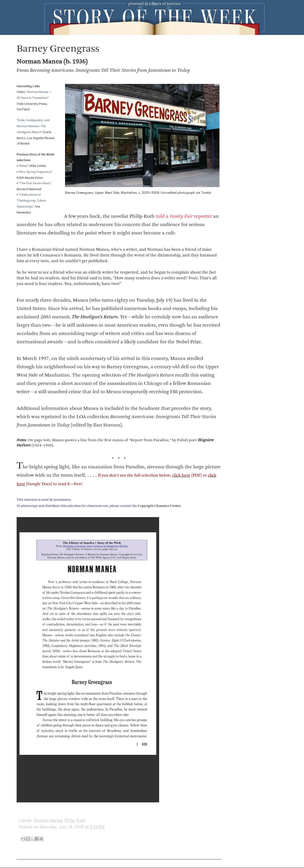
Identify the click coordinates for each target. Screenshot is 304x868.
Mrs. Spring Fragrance (35, 171)
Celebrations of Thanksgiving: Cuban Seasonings (31, 200)
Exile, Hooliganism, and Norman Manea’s (33, 126)
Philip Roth (75, 820)
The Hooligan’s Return (95, 317)
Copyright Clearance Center (159, 506)
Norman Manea (48, 820)
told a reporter (184, 216)
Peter (23, 165)
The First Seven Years (35, 183)
